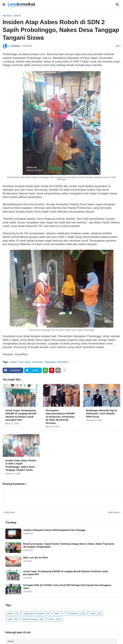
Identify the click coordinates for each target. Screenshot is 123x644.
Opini (59, 613)
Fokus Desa (25, 362)
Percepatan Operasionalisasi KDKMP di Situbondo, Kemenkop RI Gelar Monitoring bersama (60, 417)
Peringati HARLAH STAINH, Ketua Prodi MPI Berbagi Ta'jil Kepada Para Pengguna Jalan (67, 587)
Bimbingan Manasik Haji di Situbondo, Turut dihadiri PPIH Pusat (101, 414)
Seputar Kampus (33, 619)
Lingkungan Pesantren (36, 613)
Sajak (13, 619)
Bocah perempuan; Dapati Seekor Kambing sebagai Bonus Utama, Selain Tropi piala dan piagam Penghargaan (69, 545)
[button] (4, 5)
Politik (95, 613)
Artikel (13, 613)
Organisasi (50, 362)
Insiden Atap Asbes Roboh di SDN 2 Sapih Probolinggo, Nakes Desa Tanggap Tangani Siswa (21, 465)
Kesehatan (38, 362)
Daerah (17, 16)
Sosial (55, 619)
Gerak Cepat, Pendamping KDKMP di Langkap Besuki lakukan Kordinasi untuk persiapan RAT (21, 415)
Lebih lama (113, 512)
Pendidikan (63, 362)
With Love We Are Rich (35, 558)
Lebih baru (10, 512)
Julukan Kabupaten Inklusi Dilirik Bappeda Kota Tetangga (54, 530)
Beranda (7, 16)
